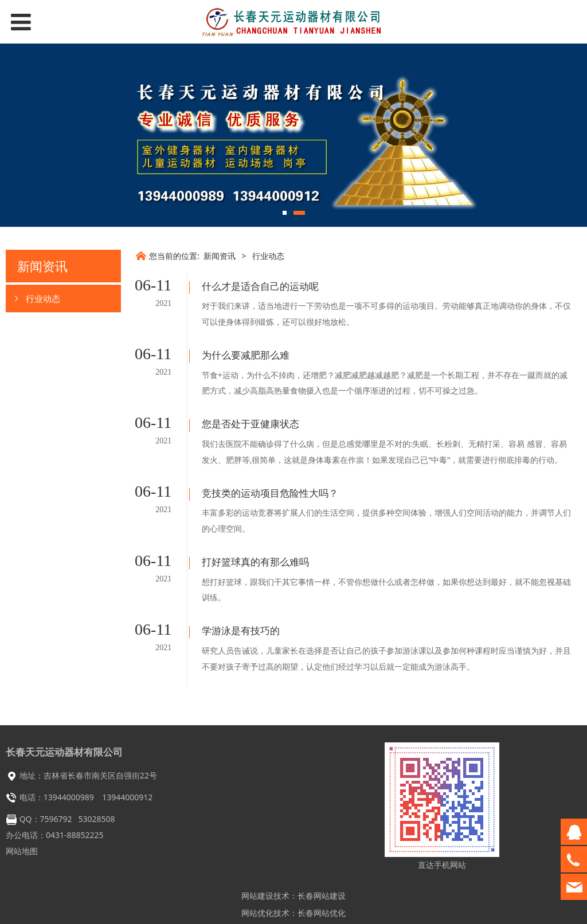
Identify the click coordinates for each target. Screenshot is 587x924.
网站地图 (22, 822)
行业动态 (43, 298)
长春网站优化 (322, 884)
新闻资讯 (220, 256)
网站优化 (257, 884)
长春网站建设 (322, 866)
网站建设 (257, 866)
